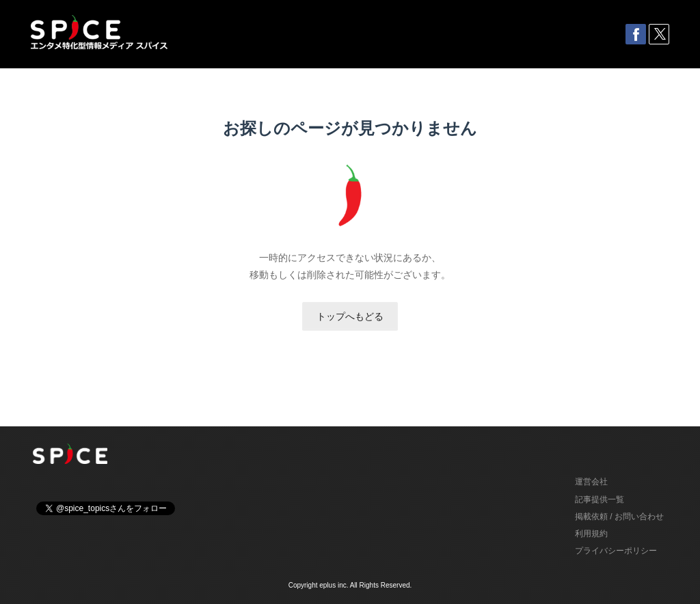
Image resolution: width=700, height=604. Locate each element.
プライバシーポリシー (616, 551)
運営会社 (591, 482)
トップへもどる (350, 316)
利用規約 (591, 534)
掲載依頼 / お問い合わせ (619, 517)
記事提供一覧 (600, 499)
